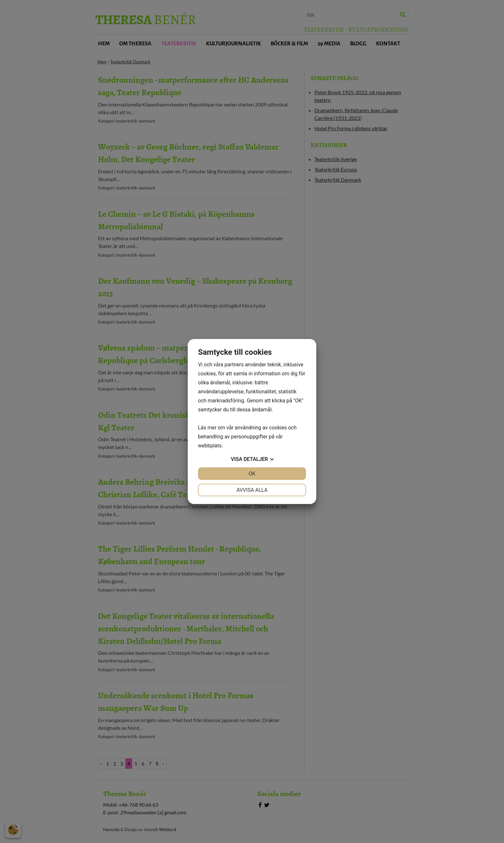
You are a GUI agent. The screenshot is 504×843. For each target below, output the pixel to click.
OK (252, 474)
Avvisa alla (252, 490)
